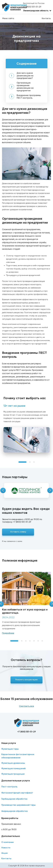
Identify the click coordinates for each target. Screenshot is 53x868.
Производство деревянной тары (18, 805)
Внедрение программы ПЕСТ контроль (29, 97)
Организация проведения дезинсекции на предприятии (25, 87)
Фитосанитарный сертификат (17, 793)
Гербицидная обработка (14, 799)
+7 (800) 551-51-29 (32, 7)
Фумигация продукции (13, 774)
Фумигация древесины (13, 763)
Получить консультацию (26, 680)
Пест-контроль (9, 787)
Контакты (46, 18)
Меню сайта (8, 18)
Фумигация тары (10, 749)
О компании (8, 842)
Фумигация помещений (13, 768)
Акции (5, 853)
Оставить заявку (18, 532)
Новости (6, 848)
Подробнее (8, 633)
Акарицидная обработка (14, 811)
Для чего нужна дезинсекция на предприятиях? (25, 76)
